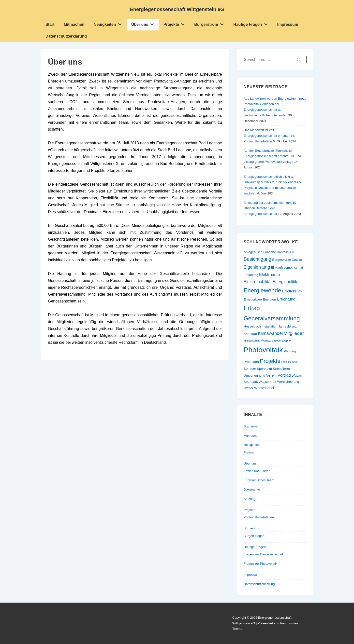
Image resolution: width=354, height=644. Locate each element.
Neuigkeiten (109, 23)
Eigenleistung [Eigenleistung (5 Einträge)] (257, 267)
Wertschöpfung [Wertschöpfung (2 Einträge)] (288, 382)
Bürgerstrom (210, 23)
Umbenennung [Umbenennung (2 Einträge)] (254, 376)
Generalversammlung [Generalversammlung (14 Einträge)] (272, 318)
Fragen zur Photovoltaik (260, 564)
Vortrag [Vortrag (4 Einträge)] (284, 375)
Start (50, 24)
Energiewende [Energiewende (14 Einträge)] (262, 290)
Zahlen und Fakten (257, 471)
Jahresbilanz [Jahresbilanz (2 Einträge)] (288, 326)
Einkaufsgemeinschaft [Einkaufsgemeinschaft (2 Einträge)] (287, 267)
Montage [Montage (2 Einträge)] (267, 340)
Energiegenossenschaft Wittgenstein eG (177, 9)
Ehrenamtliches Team (259, 480)
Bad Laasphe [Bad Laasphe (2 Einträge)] (266, 252)
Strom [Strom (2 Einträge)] (277, 369)
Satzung (250, 499)
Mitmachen (74, 24)
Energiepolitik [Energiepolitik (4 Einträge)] (285, 282)
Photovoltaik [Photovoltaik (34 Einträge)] (263, 350)
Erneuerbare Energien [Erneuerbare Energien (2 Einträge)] (260, 299)
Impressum (288, 24)
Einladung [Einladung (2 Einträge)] (251, 275)
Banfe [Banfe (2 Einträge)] (281, 252)
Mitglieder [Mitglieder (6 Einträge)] (294, 333)
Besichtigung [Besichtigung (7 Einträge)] (258, 259)
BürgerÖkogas (254, 536)
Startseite (250, 426)
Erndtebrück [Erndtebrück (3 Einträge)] (292, 291)
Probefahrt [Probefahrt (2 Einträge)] (251, 362)
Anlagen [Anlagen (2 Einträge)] (250, 252)
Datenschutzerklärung (66, 36)
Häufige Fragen (252, 23)
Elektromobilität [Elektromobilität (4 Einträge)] (258, 282)
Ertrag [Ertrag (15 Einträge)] (252, 308)
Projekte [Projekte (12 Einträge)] (270, 361)
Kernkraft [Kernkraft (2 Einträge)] (250, 334)
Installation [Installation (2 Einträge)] (269, 326)
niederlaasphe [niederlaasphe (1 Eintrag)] (282, 341)
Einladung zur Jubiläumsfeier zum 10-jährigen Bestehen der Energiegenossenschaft (270, 208)
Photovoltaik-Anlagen (259, 517)
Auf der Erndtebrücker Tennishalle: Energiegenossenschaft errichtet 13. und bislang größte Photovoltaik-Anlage (272, 156)
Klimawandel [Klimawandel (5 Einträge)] (270, 333)
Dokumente (252, 489)
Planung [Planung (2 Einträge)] (290, 351)
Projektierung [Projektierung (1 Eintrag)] (289, 362)
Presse (249, 452)
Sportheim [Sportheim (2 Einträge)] (264, 369)
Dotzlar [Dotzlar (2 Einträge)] (297, 260)
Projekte (175, 23)
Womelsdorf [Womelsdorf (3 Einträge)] (264, 388)
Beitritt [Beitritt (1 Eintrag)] (290, 252)
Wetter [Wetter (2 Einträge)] (248, 388)
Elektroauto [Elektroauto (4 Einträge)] (269, 275)
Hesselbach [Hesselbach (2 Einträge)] (252, 326)
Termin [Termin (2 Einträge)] (287, 369)
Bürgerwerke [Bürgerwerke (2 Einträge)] (281, 260)
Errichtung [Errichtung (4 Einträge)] (286, 299)
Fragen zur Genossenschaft (263, 554)
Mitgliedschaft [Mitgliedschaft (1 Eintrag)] (252, 341)
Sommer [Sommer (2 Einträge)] (250, 369)
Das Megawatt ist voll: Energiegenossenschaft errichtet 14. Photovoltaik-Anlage (269, 136)
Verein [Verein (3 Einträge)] (271, 375)
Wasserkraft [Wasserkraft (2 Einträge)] (268, 382)
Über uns (144, 23)
